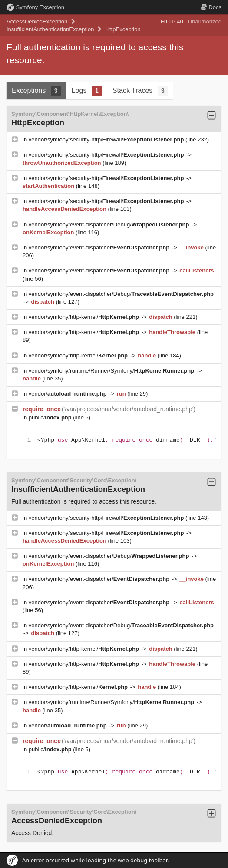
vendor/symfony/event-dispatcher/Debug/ (110, 224)
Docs (211, 7)
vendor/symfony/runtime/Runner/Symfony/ (112, 371)
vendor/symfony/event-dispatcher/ (100, 247)
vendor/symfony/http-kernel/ (85, 317)
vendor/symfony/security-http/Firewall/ (107, 139)
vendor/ (69, 394)
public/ (51, 418)
